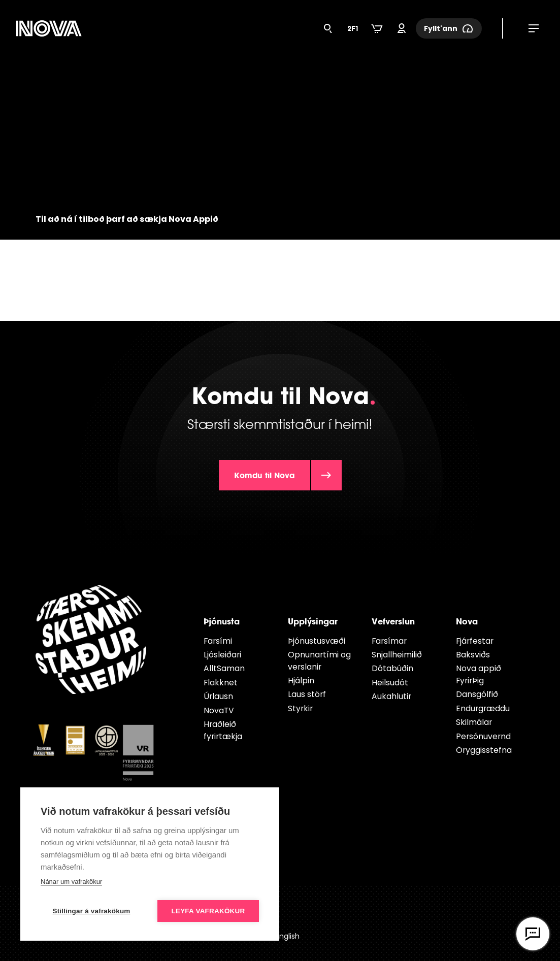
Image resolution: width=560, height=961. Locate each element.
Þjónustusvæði (317, 641)
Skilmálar (474, 722)
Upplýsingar (313, 621)
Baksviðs (473, 655)
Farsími (218, 641)
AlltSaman (224, 668)
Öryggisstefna (484, 750)
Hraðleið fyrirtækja (223, 730)
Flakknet (221, 683)
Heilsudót (390, 683)
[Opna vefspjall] (533, 934)
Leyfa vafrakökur (208, 911)
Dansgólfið (477, 694)
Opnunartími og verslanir (319, 661)
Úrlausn (218, 696)
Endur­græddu (483, 708)
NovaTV (219, 710)
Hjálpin (301, 681)
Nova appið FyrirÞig (479, 674)
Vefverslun (393, 621)
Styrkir (300, 708)
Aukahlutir (391, 696)
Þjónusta (222, 621)
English (288, 936)
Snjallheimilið (397, 655)
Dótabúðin (392, 668)
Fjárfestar (475, 641)
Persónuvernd (483, 736)
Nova (467, 621)
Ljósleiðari (222, 655)
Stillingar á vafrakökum (91, 911)
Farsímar (389, 641)
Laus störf (307, 694)
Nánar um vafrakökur (71, 882)
